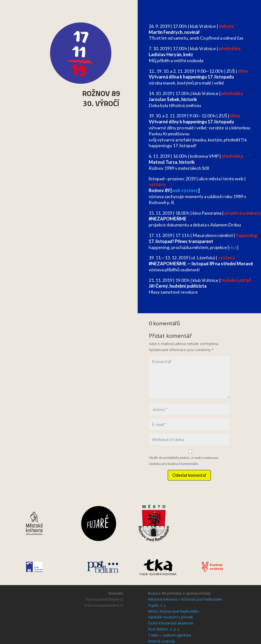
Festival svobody (161, 641)
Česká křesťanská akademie (171, 623)
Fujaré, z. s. (157, 605)
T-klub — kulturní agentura (169, 635)
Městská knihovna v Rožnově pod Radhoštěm (185, 599)
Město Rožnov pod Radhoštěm (173, 611)
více (233, 247)
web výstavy (185, 190)
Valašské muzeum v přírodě (170, 617)
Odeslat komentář (189, 475)
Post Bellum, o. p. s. (164, 629)
